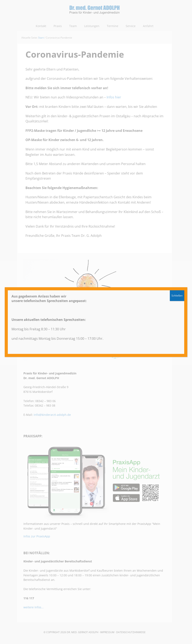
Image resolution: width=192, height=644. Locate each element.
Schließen (177, 296)
